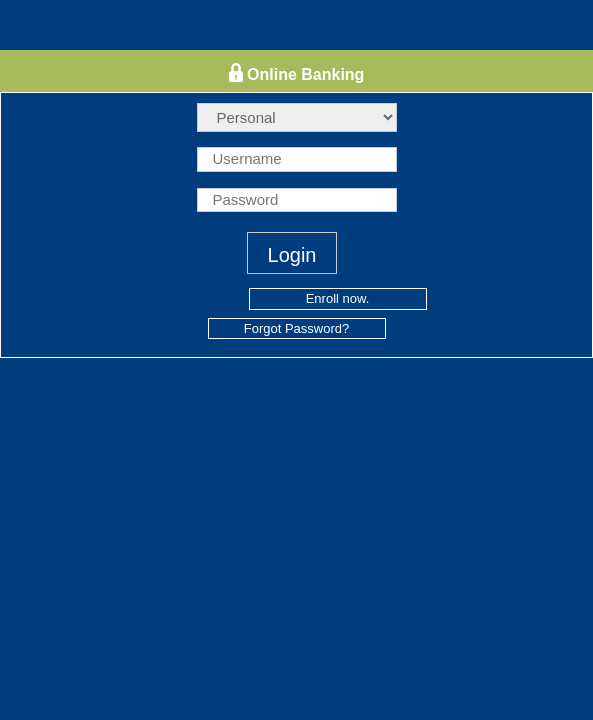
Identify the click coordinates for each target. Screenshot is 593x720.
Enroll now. (338, 298)
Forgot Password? (297, 328)
